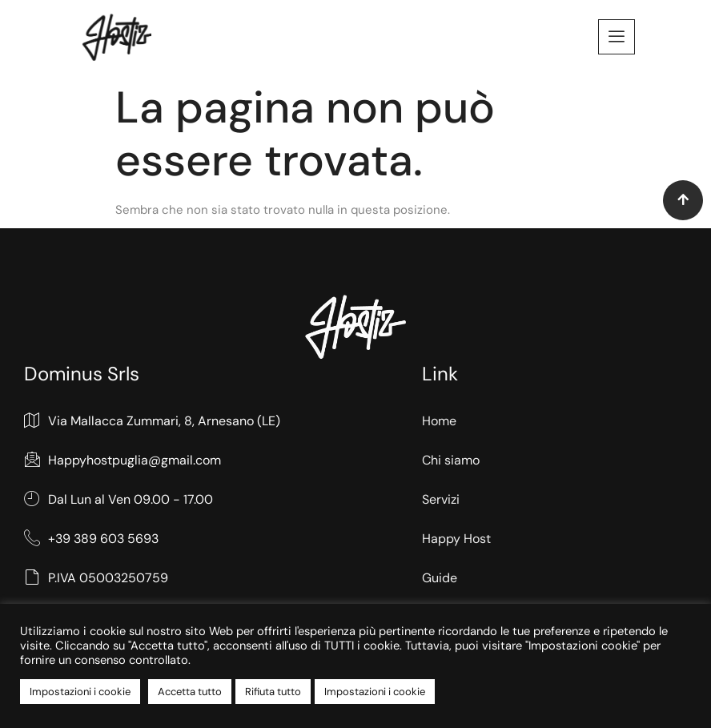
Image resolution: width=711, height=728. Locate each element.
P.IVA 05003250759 (96, 578)
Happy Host (456, 539)
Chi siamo (451, 460)
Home (439, 421)
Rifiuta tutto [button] (273, 692)
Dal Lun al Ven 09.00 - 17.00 (118, 500)
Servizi (441, 499)
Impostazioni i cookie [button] (80, 692)
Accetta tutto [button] (190, 692)
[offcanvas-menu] (617, 37)
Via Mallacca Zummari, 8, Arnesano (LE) (152, 422)
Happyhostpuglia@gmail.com (123, 461)
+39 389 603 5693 (91, 539)
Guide (440, 577)
